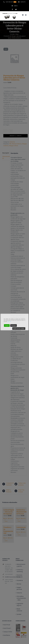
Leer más (9, 321)
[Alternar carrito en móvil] (23, 15)
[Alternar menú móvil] (26, 15)
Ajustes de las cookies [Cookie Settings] (19, 329)
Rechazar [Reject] (14, 326)
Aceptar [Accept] (7, 326)
